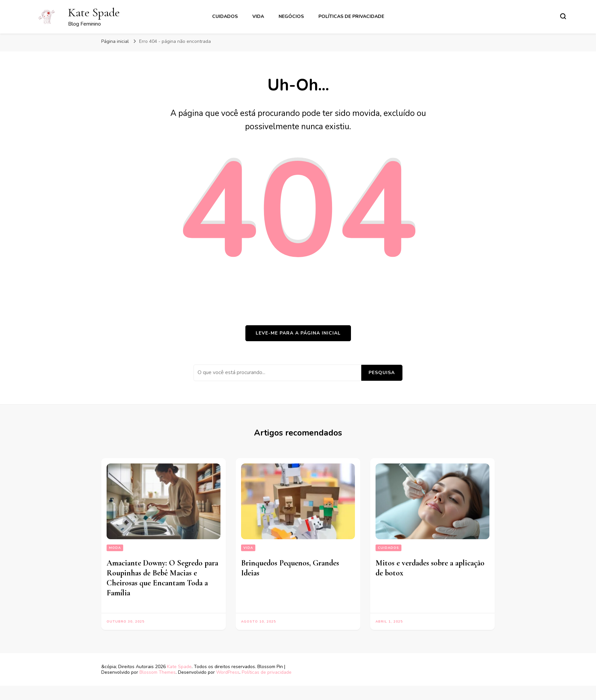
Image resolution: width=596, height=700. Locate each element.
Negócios (291, 16)
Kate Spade (94, 12)
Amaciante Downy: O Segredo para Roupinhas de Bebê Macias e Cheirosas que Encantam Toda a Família (162, 578)
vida (258, 16)
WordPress (228, 672)
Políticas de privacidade (351, 16)
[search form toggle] (563, 16)
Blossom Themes (158, 672)
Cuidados (225, 16)
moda (115, 548)
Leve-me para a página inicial (298, 333)
